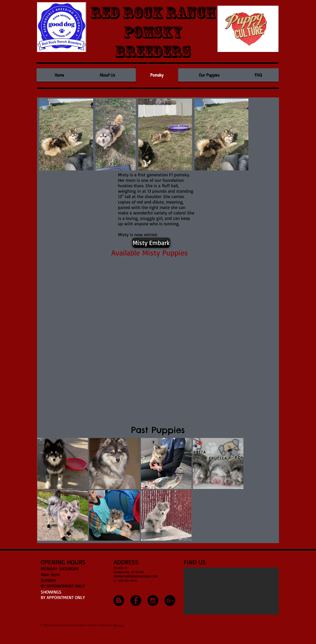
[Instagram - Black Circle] (153, 600)
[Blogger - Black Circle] (119, 600)
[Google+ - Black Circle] (170, 600)
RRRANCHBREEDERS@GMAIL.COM (136, 576)
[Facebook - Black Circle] (136, 600)
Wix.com (118, 625)
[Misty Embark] (151, 243)
